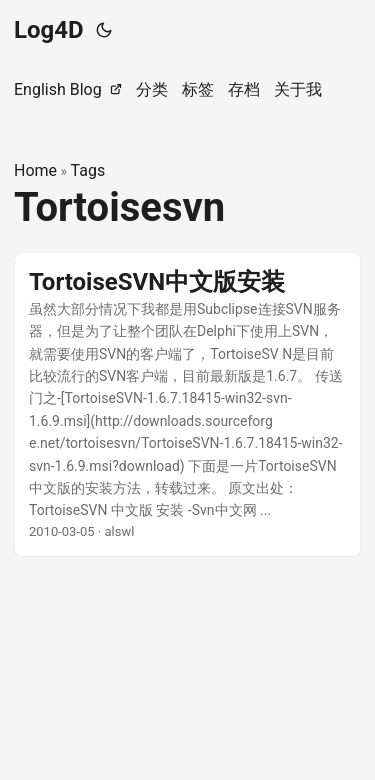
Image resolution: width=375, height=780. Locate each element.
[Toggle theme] (104, 30)
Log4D (49, 30)
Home (35, 170)
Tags (88, 170)
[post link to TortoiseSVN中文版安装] (187, 405)
